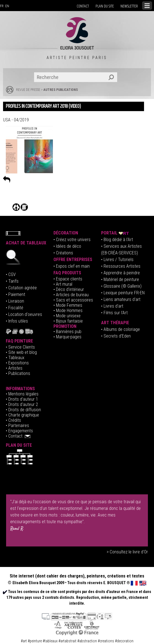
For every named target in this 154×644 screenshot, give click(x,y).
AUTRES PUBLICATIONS (61, 90)
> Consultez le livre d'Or (127, 552)
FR (2, 6)
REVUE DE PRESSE (28, 90)
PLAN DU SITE (105, 6)
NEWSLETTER (129, 6)
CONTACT (83, 6)
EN (7, 6)
